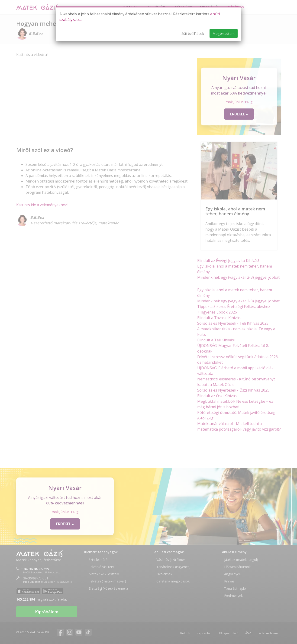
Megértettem (224, 33)
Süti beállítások (193, 34)
